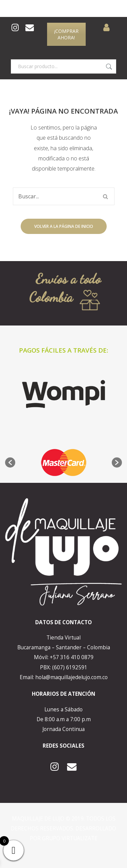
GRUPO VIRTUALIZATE (70, 838)
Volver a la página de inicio (64, 226)
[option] (63, 462)
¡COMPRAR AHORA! (66, 34)
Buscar (109, 66)
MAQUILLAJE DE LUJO (39, 819)
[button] (10, 462)
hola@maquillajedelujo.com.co (71, 677)
